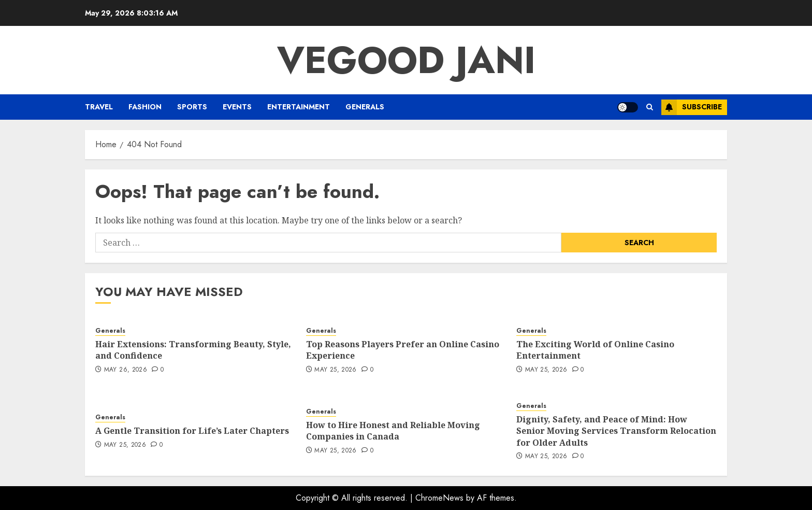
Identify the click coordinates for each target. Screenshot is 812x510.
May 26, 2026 (126, 370)
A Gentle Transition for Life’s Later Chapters (192, 431)
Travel (99, 107)
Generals (365, 107)
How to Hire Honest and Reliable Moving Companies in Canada (393, 431)
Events (237, 107)
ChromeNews (439, 498)
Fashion (145, 107)
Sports (192, 107)
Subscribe (692, 107)
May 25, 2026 (335, 370)
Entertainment (299, 107)
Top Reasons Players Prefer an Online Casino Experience (403, 350)
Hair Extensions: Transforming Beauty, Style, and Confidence (193, 350)
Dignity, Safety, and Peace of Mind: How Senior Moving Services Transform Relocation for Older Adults (616, 431)
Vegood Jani (406, 60)
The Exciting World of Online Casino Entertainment (595, 350)
